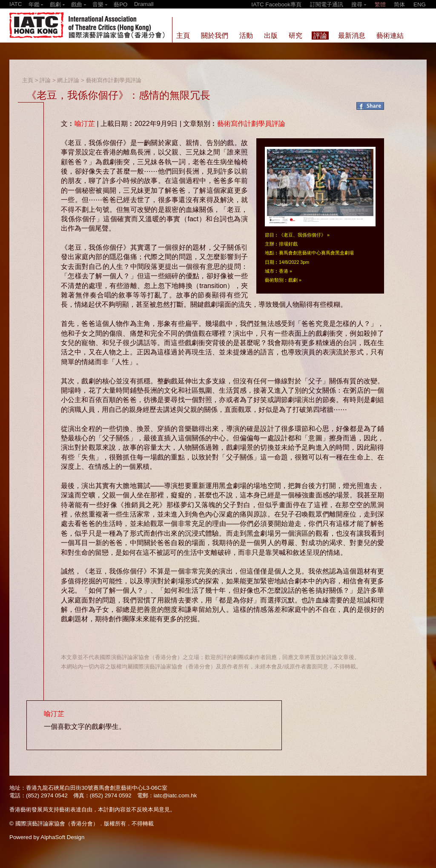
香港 (284, 271)
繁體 (380, 4)
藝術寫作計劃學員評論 (114, 80)
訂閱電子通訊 (327, 4)
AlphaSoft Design (62, 837)
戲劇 (293, 280)
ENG (420, 4)
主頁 (28, 80)
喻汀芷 (85, 124)
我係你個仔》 (312, 235)
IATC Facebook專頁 (276, 4)
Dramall (144, 4)
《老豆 (286, 235)
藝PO (120, 4)
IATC (16, 4)
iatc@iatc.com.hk (175, 795)
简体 (399, 4)
